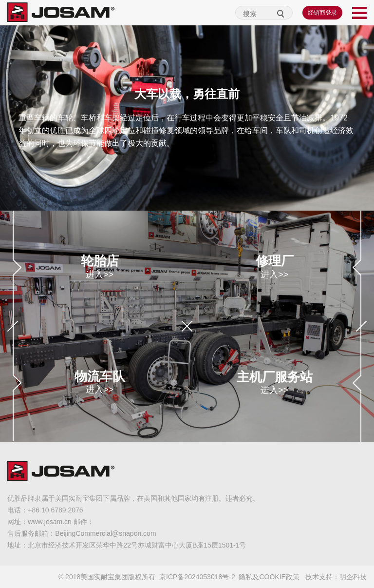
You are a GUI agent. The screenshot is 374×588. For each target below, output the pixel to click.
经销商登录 (322, 13)
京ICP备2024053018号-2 (197, 577)
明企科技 (353, 577)
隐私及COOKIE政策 (269, 577)
